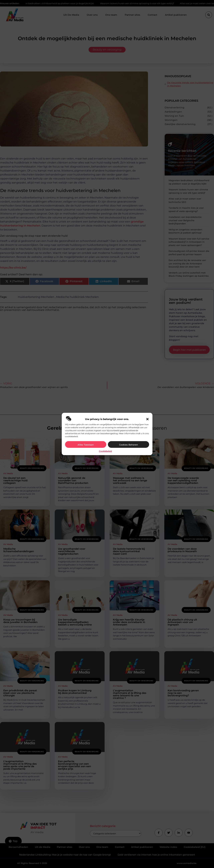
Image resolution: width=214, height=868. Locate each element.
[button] (147, 419)
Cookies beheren (129, 445)
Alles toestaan (86, 445)
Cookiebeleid (105, 451)
